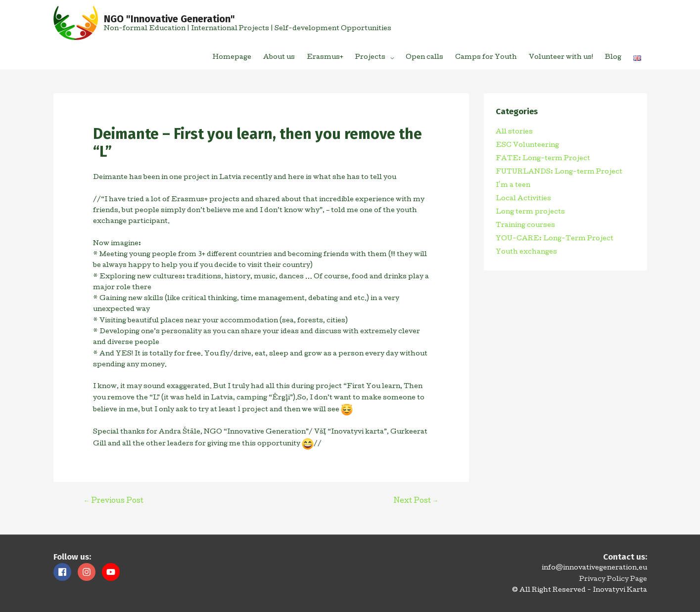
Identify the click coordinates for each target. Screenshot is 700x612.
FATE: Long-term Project (543, 159)
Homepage (232, 58)
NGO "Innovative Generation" (169, 19)
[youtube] (112, 572)
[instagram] (89, 572)
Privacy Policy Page (613, 580)
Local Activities (523, 199)
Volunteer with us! (561, 58)
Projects (370, 58)
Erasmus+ (325, 58)
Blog (613, 58)
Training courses (525, 226)
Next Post (416, 501)
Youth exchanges (526, 252)
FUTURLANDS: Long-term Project (559, 172)
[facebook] (65, 572)
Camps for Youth (486, 58)
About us (279, 58)
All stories (514, 132)
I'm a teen (513, 186)
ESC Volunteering (527, 146)
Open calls (424, 58)
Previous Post (114, 501)
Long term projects (530, 212)
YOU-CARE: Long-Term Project (555, 239)
